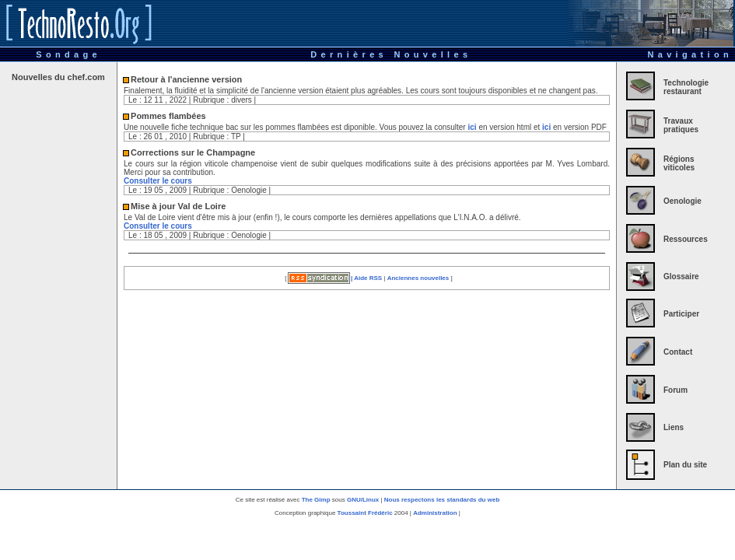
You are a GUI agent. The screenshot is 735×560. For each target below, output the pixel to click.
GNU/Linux (363, 500)
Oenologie (682, 201)
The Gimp (316, 500)
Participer (681, 314)
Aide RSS (368, 278)
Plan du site (685, 465)
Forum (675, 390)
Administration (436, 513)
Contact (678, 352)
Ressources (686, 239)
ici (472, 127)
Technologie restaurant (686, 87)
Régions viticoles (679, 163)
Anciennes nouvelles (418, 278)
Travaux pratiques (681, 125)
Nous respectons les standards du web (442, 500)
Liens (674, 427)
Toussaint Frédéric (365, 513)
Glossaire (681, 276)
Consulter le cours (158, 181)
